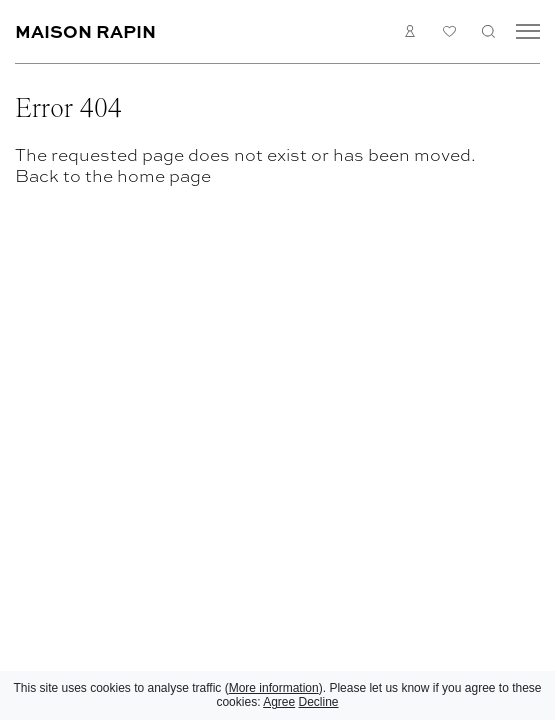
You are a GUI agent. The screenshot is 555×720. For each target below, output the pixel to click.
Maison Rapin (85, 30)
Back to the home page (113, 175)
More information (274, 688)
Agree (279, 702)
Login (410, 31)
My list (449, 31)
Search (488, 31)
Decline (319, 702)
